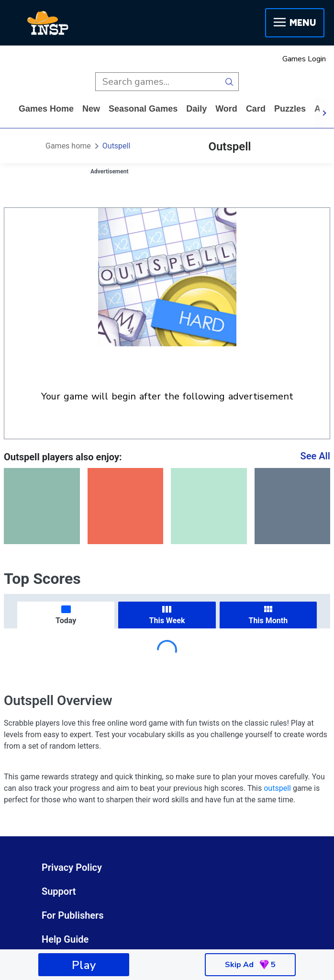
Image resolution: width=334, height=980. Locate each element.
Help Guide (65, 939)
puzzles (290, 109)
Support (59, 891)
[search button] (229, 82)
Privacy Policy (72, 867)
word (226, 109)
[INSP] (48, 23)
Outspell (117, 146)
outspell (277, 788)
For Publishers (73, 915)
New (91, 109)
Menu (295, 23)
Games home (46, 109)
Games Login (304, 59)
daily (196, 109)
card (256, 109)
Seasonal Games (143, 109)
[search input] (158, 82)
